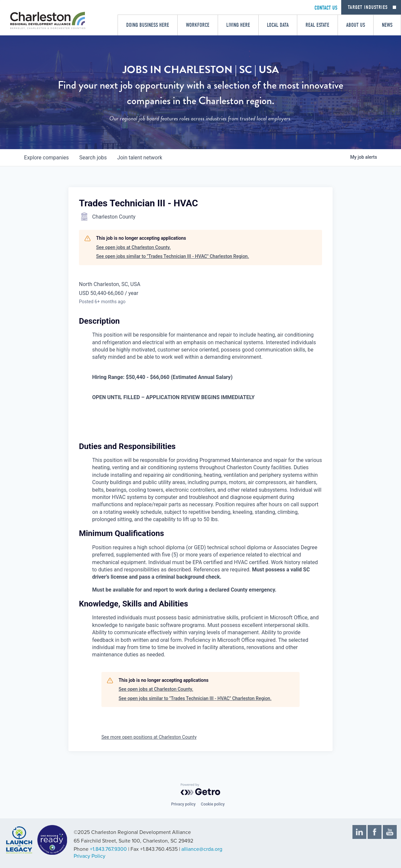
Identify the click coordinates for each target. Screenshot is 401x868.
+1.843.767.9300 (108, 849)
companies (46, 158)
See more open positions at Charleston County (149, 737)
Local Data (278, 25)
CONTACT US (326, 8)
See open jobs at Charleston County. (133, 247)
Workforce (198, 25)
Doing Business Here (148, 25)
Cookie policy (213, 804)
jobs (93, 158)
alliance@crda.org (202, 849)
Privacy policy (183, 804)
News (387, 25)
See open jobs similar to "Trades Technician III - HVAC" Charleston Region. (173, 256)
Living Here (238, 25)
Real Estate (317, 25)
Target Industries (368, 7)
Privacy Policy (90, 856)
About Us (356, 25)
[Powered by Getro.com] (200, 789)
